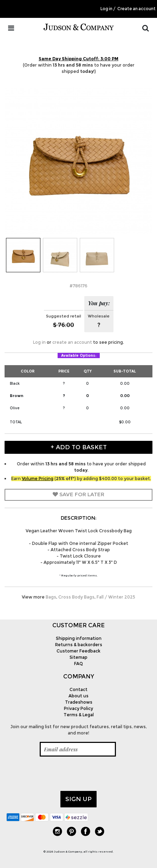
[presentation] (60, 774)
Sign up (78, 799)
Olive (15, 408)
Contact (78, 689)
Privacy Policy (78, 708)
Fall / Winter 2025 (116, 597)
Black (15, 384)
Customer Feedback (78, 651)
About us (78, 696)
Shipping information (79, 638)
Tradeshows (79, 702)
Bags (51, 597)
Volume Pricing (38, 479)
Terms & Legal (79, 715)
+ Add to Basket (79, 447)
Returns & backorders (79, 645)
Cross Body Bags (76, 597)
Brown (17, 396)
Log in (106, 9)
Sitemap (78, 657)
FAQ (78, 664)
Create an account (136, 9)
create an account (72, 342)
